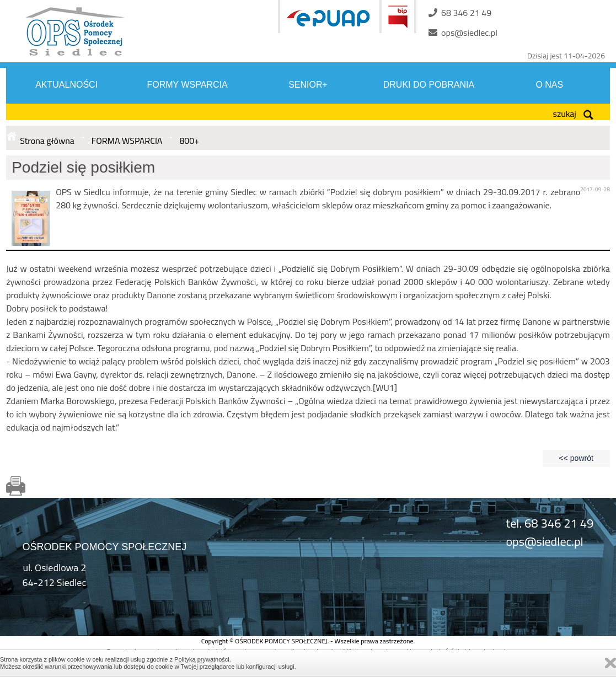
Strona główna (47, 141)
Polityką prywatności (202, 659)
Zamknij (610, 663)
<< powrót (576, 458)
